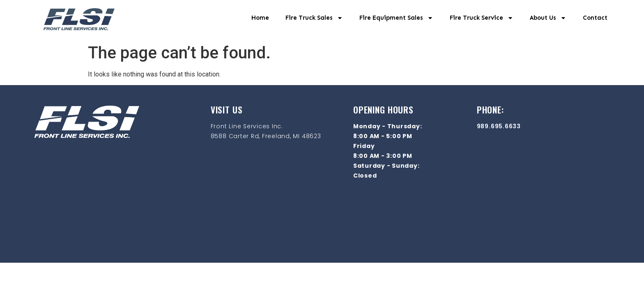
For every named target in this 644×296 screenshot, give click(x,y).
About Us (548, 18)
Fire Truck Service (482, 18)
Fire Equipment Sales (396, 18)
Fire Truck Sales (314, 18)
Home (260, 18)
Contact (595, 18)
